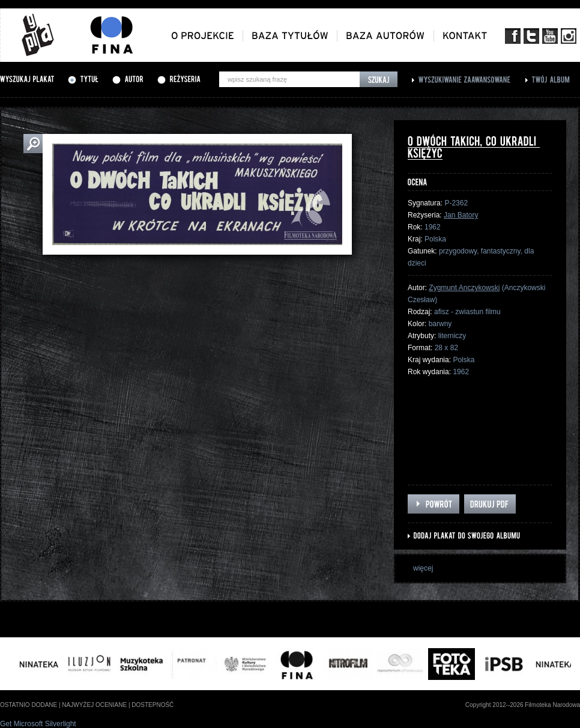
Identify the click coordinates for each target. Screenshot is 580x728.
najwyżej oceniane (94, 705)
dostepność (153, 705)
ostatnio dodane (29, 705)
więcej (423, 568)
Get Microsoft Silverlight (38, 724)
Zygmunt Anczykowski (464, 288)
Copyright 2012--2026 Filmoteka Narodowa (523, 705)
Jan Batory (461, 215)
